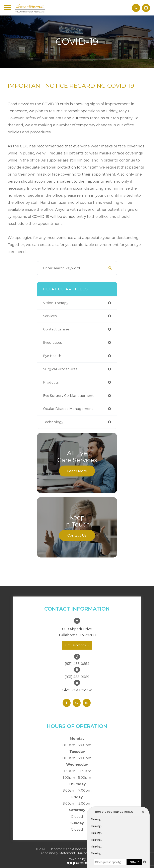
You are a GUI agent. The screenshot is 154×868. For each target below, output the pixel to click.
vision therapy (56, 303)
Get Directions (75, 645)
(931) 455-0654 (77, 664)
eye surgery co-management (68, 396)
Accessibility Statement (58, 853)
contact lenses (56, 329)
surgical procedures (60, 369)
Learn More (77, 471)
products (51, 382)
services (50, 316)
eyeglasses (53, 342)
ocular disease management (68, 409)
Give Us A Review (77, 690)
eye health (52, 356)
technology (53, 422)
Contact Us (77, 535)
